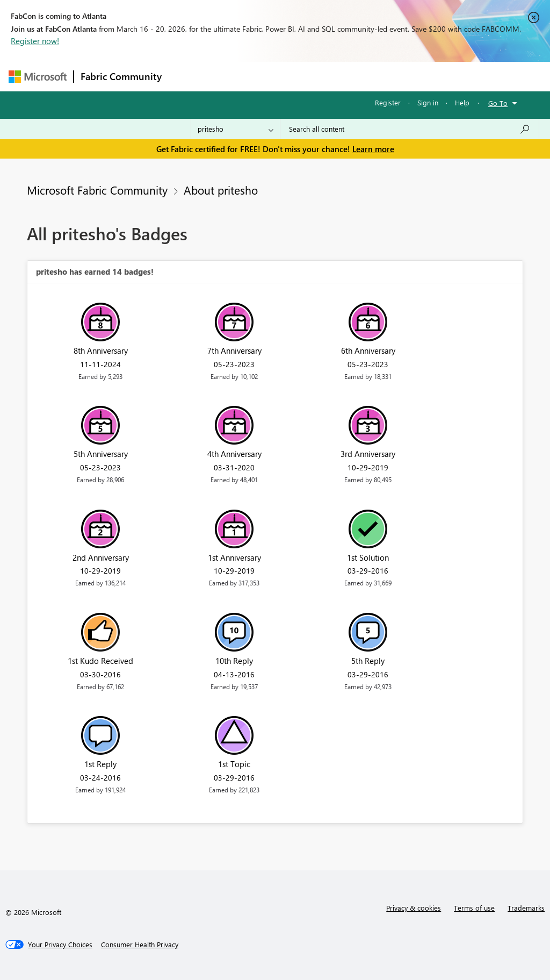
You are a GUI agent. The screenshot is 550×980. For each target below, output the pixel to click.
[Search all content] (410, 129)
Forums (186, 76)
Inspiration (233, 76)
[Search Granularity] (236, 129)
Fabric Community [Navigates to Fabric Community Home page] (121, 76)
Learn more (373, 149)
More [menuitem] (410, 76)
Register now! (35, 41)
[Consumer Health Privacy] (140, 945)
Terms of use (474, 908)
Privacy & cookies (414, 908)
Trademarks (526, 908)
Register (388, 102)
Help (462, 102)
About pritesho (221, 190)
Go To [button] (498, 103)
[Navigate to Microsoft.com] (38, 77)
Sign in (428, 102)
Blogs (373, 76)
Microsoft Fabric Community (97, 190)
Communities (325, 76)
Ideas (277, 76)
